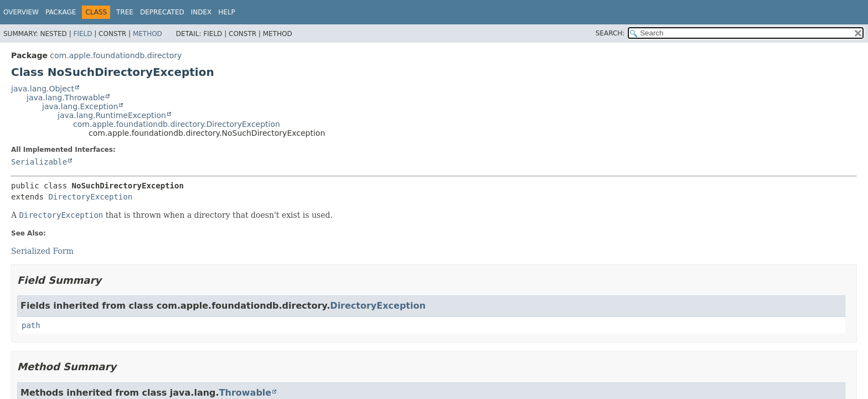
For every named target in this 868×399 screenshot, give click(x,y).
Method (148, 34)
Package (61, 12)
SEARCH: (610, 33)
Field (82, 34)
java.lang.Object (43, 89)
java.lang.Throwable (66, 98)
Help (227, 12)
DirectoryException (90, 197)
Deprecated (162, 12)
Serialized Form (42, 251)
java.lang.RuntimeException (112, 115)
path (31, 325)
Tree (125, 12)
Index (201, 12)
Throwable (246, 393)
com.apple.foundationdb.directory (116, 55)
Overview (21, 12)
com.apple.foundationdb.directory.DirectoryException (177, 124)
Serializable (39, 162)
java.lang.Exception (80, 106)
